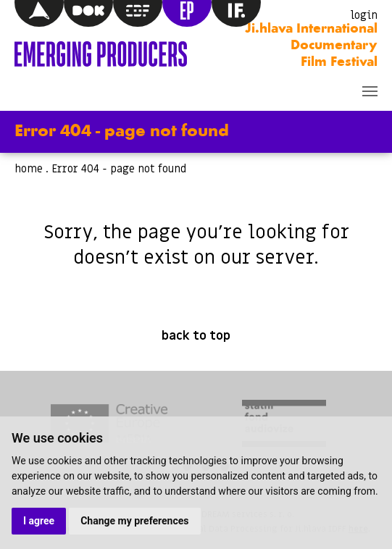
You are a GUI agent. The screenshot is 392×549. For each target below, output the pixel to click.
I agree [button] (39, 521)
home (29, 169)
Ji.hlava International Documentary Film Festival (311, 46)
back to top (196, 336)
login (364, 15)
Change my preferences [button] (134, 521)
